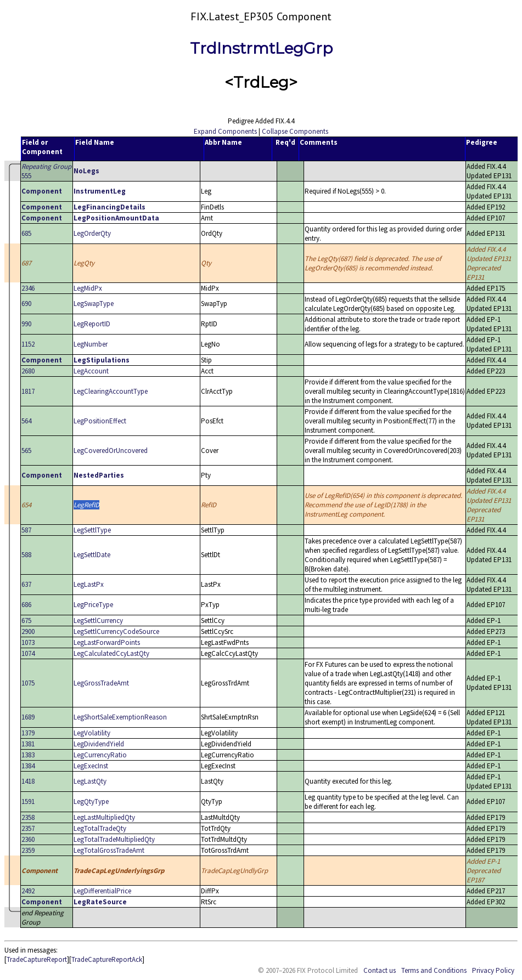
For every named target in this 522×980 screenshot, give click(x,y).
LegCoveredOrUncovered (111, 451)
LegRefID (86, 505)
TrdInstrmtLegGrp (261, 48)
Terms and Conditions (434, 970)
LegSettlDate (92, 555)
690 (26, 304)
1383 (28, 755)
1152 (28, 344)
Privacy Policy (493, 970)
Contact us (380, 970)
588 (26, 555)
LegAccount (91, 371)
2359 (28, 850)
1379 (28, 733)
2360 (28, 839)
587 (26, 530)
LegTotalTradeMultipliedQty (114, 839)
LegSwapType (94, 304)
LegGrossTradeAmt (101, 683)
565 (26, 451)
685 (26, 233)
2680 (28, 371)
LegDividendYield (99, 744)
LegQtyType (91, 801)
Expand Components (225, 131)
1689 (28, 717)
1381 (28, 744)
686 (26, 605)
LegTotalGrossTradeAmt (109, 850)
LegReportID (92, 324)
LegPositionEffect (100, 421)
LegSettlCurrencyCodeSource (116, 631)
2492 (28, 891)
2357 (28, 828)
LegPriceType (93, 605)
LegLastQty (90, 781)
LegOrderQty (92, 233)
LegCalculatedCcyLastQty (111, 653)
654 (26, 505)
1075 (28, 683)
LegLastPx (89, 584)
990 (26, 324)
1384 (28, 766)
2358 (28, 817)
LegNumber (91, 344)
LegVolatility (92, 733)
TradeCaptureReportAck (107, 959)
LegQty (84, 263)
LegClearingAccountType (111, 391)
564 (26, 421)
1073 (28, 642)
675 (26, 621)
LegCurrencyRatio (100, 755)
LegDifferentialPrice (102, 891)
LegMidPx (88, 288)
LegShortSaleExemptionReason (120, 717)
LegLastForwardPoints (107, 642)
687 (26, 263)
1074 (28, 653)
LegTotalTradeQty (100, 828)
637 (26, 584)
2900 (28, 631)
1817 (28, 391)
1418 (28, 781)
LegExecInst (91, 766)
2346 (28, 288)
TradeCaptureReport (37, 959)
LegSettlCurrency (98, 621)
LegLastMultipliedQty (104, 817)
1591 (28, 801)
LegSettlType (92, 530)
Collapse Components (295, 131)
